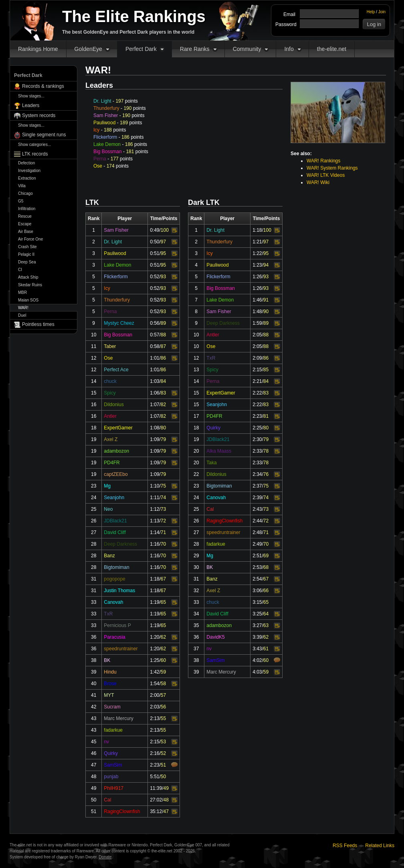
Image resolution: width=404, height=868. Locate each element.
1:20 (155, 637)
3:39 (257, 637)
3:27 (257, 625)
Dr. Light (102, 101)
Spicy (110, 393)
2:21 (257, 381)
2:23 (155, 765)
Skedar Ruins (30, 285)
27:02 (156, 800)
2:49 (257, 544)
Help (371, 12)
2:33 (257, 451)
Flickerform (105, 137)
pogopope (114, 579)
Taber (110, 346)
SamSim (113, 765)
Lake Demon (107, 144)
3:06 (257, 591)
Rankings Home (38, 49)
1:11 (155, 498)
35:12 (156, 811)
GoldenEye (88, 49)
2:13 (155, 718)
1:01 (155, 358)
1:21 (257, 242)
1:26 (257, 277)
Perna (100, 159)
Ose (98, 166)
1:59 (257, 323)
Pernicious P (117, 625)
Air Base (26, 232)
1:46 (257, 300)
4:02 (257, 660)
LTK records (35, 154)
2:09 (257, 358)
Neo (108, 509)
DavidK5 (215, 637)
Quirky (111, 753)
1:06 (155, 393)
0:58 (155, 346)
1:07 (155, 405)
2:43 (257, 509)
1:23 (257, 265)
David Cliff (115, 532)
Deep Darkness (120, 544)
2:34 (257, 474)
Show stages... (31, 96)
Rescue (25, 216)
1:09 (155, 439)
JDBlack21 (115, 521)
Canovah (113, 602)
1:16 (155, 544)
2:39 (257, 498)
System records (39, 115)
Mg (107, 486)
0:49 (155, 230)
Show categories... (34, 145)
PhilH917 (114, 788)
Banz (109, 556)
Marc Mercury (118, 718)
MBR (22, 292)
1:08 (155, 428)
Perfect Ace (116, 370)
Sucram (112, 707)
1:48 (257, 312)
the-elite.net (332, 49)
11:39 (156, 788)
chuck (110, 381)
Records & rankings (43, 86)
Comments (174, 765)
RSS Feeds (345, 846)
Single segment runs (44, 135)
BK (107, 660)
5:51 (155, 777)
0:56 (155, 323)
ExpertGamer (118, 428)
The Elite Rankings (134, 16)
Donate (105, 857)
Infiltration (27, 209)
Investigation (29, 171)
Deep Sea (27, 262)
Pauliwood (104, 123)
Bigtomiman (116, 567)
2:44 (257, 521)
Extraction (27, 178)
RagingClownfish (122, 811)
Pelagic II (26, 254)
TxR (108, 614)
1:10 (155, 486)
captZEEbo (116, 474)
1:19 (155, 602)
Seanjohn (114, 498)
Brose (110, 684)
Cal (107, 800)
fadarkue (113, 730)
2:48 (257, 532)
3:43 (257, 649)
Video (174, 231)
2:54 (257, 579)
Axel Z (111, 439)
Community (247, 49)
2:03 (155, 707)
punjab (111, 777)
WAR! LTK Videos (326, 175)
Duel (22, 315)
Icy (96, 130)
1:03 (155, 381)
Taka (211, 463)
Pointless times (38, 324)
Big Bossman (108, 152)
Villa (22, 186)
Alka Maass (219, 451)
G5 (21, 201)
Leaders (31, 105)
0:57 (155, 335)
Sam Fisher (106, 115)
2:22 (257, 393)
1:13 (155, 521)
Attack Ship (28, 277)
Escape (25, 224)
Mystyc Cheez (119, 323)
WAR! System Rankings (332, 168)
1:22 (257, 253)
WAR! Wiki (318, 182)
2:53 (257, 567)
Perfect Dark (141, 49)
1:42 (155, 672)
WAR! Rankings (323, 161)
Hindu (110, 672)
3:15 (257, 602)
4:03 (257, 672)
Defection (26, 163)
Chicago (25, 193)
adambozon (116, 451)
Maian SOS (28, 300)
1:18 (155, 579)
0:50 (155, 242)
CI (20, 270)
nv (106, 742)
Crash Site (27, 247)
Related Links (380, 846)
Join (382, 12)
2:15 (155, 742)
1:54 (155, 684)
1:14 (155, 532)
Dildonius (114, 405)
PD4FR (112, 463)
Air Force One (30, 239)
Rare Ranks (195, 49)
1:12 (155, 509)
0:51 (155, 253)
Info (289, 49)
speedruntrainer (121, 649)
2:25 (257, 428)
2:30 (257, 439)
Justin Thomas (119, 591)
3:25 (257, 614)
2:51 (257, 556)
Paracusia (114, 637)
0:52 (155, 277)
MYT (109, 695)
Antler (110, 416)
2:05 (257, 335)
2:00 (155, 695)
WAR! (23, 308)
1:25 (155, 660)
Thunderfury (106, 108)
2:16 (155, 753)
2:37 (257, 486)
